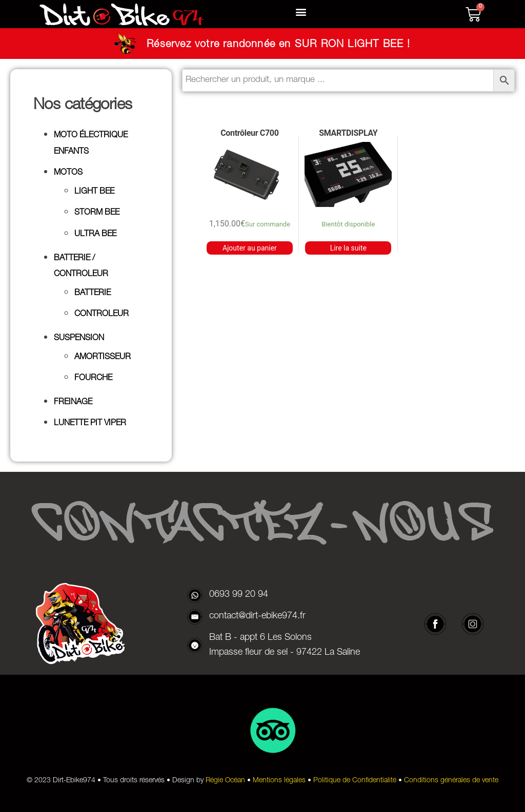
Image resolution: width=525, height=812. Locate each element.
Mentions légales (279, 781)
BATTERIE (93, 294)
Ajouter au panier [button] (250, 248)
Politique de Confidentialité (355, 781)
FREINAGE (73, 403)
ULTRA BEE (95, 235)
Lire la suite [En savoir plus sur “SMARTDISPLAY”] (348, 248)
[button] (301, 12)
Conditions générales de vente (451, 781)
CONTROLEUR (102, 315)
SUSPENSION (79, 339)
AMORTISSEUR (103, 358)
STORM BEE (97, 213)
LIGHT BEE (94, 192)
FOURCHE (93, 379)
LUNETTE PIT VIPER (90, 424)
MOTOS (68, 173)
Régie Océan (225, 781)
